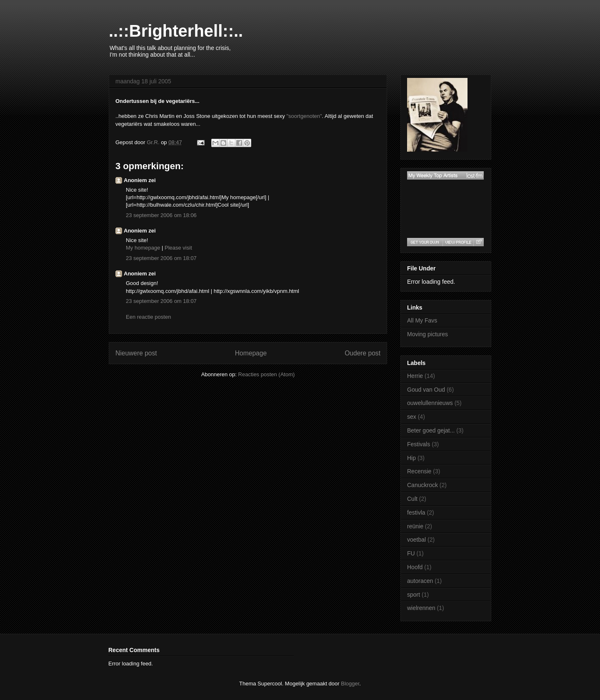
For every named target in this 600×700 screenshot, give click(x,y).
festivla (416, 512)
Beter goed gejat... (431, 430)
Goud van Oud (426, 390)
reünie (415, 526)
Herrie (415, 376)
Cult (412, 499)
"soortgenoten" (304, 116)
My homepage (143, 248)
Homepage (251, 353)
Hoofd (415, 567)
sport (414, 595)
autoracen (420, 581)
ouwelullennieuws (430, 403)
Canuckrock (422, 485)
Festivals (419, 444)
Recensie (419, 471)
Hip (411, 458)
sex (412, 417)
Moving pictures (427, 334)
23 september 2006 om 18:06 (161, 215)
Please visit (178, 248)
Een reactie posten (148, 317)
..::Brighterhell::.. (176, 31)
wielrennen (421, 608)
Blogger (350, 684)
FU (411, 553)
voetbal (416, 540)
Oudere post (362, 353)
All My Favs (422, 320)
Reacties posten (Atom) (267, 374)
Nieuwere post (136, 353)
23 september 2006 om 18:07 (161, 258)
